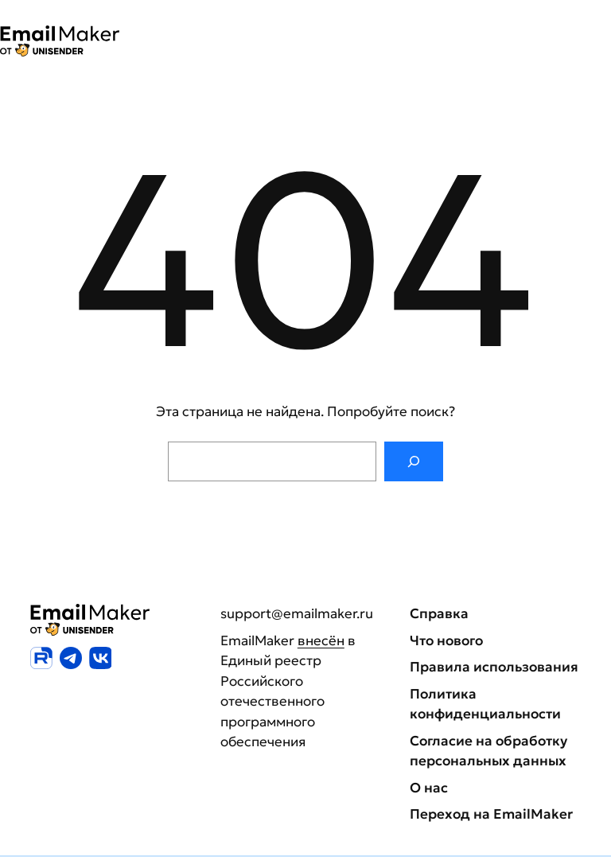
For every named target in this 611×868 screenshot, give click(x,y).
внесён (321, 640)
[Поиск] (413, 462)
